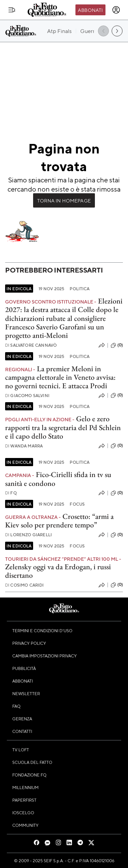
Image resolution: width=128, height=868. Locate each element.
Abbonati (90, 10)
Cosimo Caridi (25, 585)
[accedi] (116, 10)
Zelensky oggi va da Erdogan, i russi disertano (58, 571)
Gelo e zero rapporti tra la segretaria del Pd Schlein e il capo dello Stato (63, 427)
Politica (80, 289)
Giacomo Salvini (27, 396)
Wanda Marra (24, 446)
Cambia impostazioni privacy (45, 656)
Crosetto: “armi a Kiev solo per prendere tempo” (59, 521)
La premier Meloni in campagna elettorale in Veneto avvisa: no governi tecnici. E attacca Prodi (60, 377)
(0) (117, 345)
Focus (77, 504)
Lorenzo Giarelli (29, 535)
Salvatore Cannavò (31, 345)
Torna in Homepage (64, 200)
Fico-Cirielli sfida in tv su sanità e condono (58, 479)
